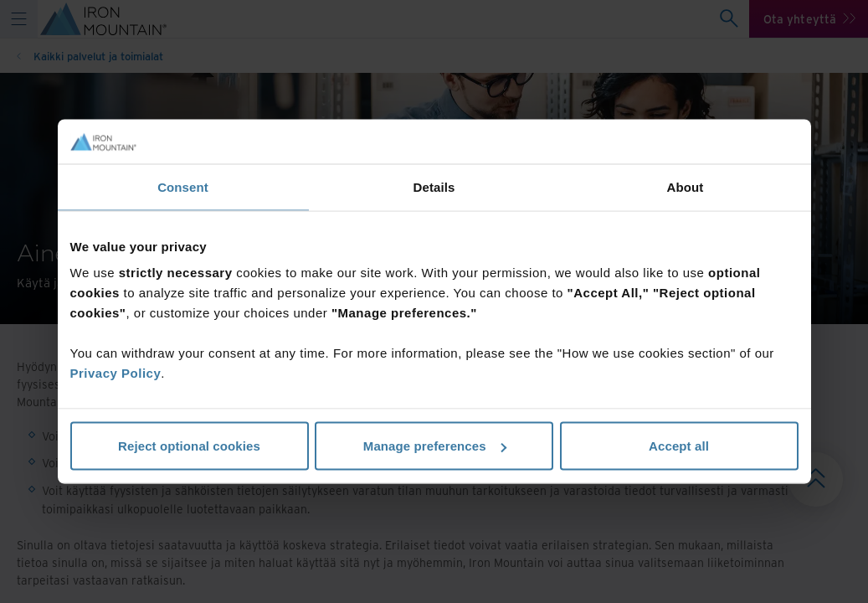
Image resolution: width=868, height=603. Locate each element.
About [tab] (686, 186)
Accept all (679, 446)
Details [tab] (434, 186)
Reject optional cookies (189, 446)
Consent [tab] (183, 186)
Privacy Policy (116, 373)
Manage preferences (435, 446)
